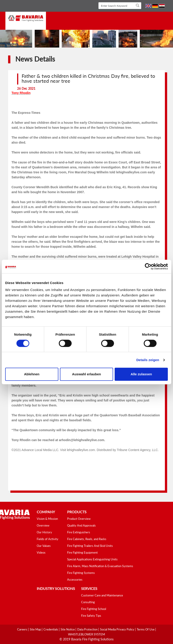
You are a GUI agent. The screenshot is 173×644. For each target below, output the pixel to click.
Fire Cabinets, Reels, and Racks (87, 539)
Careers (23, 629)
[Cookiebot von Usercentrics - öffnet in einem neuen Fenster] (148, 266)
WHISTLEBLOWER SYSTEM (86, 634)
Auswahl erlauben (86, 374)
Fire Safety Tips (91, 616)
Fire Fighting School (94, 609)
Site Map (36, 629)
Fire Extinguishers (79, 532)
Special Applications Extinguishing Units (92, 559)
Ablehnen (32, 374)
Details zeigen (148, 360)
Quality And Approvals (81, 525)
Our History (44, 532)
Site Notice (68, 629)
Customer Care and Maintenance (102, 595)
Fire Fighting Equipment (82, 552)
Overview (43, 525)
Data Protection (88, 629)
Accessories (75, 580)
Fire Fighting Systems (81, 573)
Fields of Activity (48, 539)
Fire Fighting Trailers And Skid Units (90, 546)
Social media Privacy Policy (117, 629)
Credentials (51, 629)
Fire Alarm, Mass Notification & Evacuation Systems (100, 566)
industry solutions (56, 588)
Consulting (88, 602)
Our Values (44, 546)
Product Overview (79, 519)
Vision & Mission (47, 519)
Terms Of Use (146, 629)
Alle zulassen (141, 374)
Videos (41, 552)
